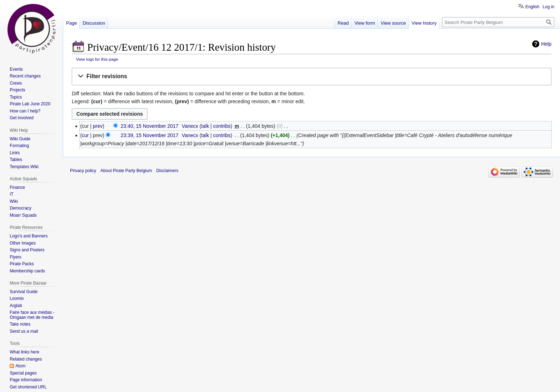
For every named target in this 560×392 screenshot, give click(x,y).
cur (85, 135)
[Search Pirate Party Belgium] (498, 22)
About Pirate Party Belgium (126, 171)
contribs (222, 126)
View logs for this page (97, 59)
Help (546, 44)
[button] (312, 77)
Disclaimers (167, 171)
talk (205, 126)
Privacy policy (83, 171)
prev (98, 126)
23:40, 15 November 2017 (150, 126)
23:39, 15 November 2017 (150, 135)
